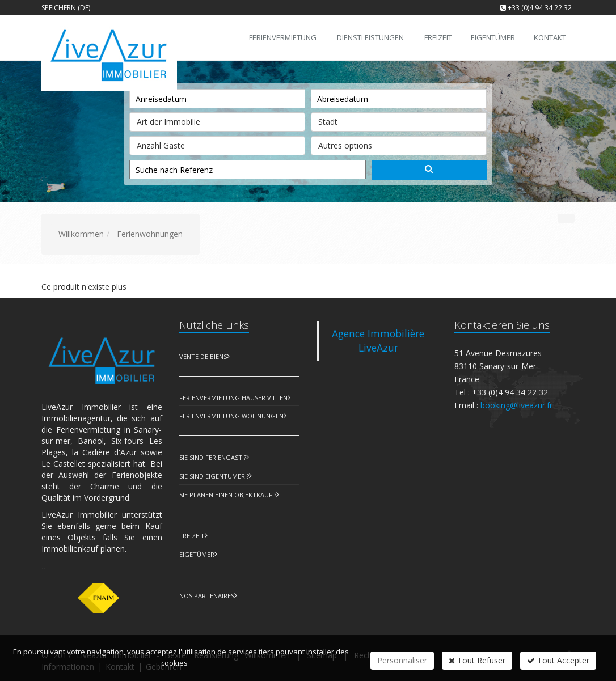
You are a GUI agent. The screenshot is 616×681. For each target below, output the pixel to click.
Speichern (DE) (66, 8)
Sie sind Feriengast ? (213, 457)
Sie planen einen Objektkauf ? (228, 495)
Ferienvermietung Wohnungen (231, 416)
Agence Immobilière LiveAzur (378, 340)
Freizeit (192, 536)
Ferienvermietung (283, 37)
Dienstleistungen (370, 37)
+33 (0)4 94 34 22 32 (540, 8)
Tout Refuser (477, 660)
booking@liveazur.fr (516, 405)
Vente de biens (203, 356)
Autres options (399, 143)
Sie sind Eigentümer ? (214, 476)
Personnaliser (402, 660)
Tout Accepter (558, 660)
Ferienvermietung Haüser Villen (233, 398)
